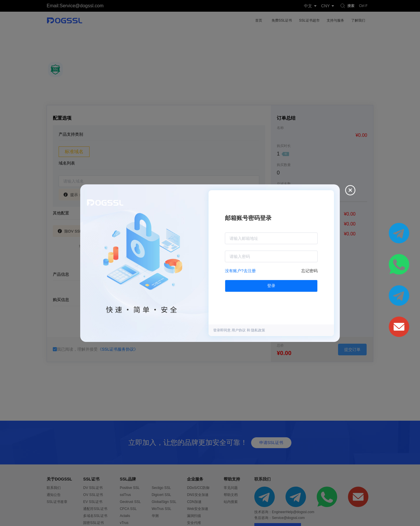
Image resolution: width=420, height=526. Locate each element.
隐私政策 (258, 330)
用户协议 (239, 330)
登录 (271, 286)
